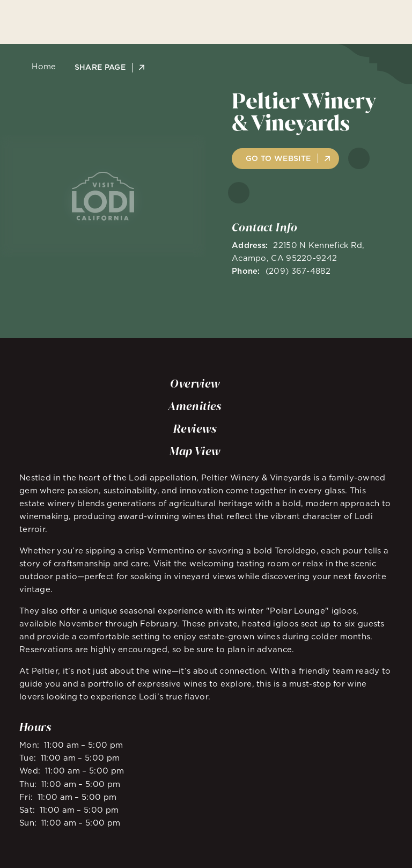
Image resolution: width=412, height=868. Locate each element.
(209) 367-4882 (298, 271)
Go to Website (278, 158)
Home (41, 67)
